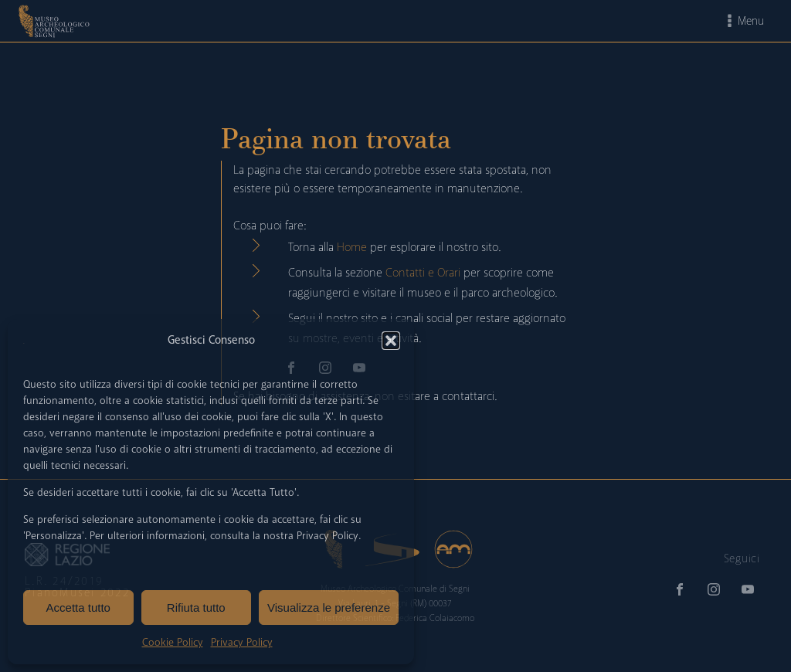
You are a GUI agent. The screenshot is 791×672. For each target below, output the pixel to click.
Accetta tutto (78, 608)
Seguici (742, 558)
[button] (391, 341)
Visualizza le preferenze (329, 608)
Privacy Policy (242, 642)
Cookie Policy (173, 642)
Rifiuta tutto (196, 608)
